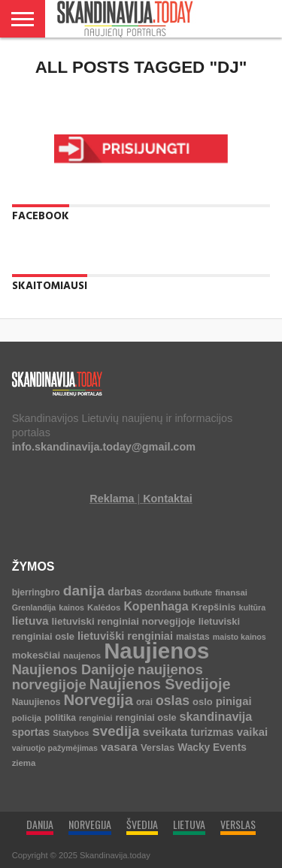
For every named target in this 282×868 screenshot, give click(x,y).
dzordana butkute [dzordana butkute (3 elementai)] (179, 592)
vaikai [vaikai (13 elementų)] (252, 732)
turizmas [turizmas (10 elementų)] (212, 732)
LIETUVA (189, 824)
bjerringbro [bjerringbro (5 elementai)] (36, 592)
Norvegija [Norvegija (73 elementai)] (98, 700)
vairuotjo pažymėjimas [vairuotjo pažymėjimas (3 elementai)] (55, 748)
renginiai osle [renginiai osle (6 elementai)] (146, 718)
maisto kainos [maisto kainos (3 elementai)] (240, 637)
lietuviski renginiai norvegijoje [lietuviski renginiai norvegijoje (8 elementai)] (124, 621)
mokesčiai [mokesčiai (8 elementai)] (36, 655)
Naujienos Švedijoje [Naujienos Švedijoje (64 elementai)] (160, 684)
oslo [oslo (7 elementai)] (203, 702)
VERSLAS (238, 824)
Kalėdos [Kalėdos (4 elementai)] (104, 607)
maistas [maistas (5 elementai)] (193, 637)
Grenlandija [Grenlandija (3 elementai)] (34, 607)
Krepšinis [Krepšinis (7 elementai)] (214, 607)
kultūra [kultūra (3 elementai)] (253, 607)
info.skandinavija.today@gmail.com (104, 447)
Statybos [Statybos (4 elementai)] (71, 733)
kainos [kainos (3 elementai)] (71, 607)
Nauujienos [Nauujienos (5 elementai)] (36, 702)
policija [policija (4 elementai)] (27, 718)
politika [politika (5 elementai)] (60, 718)
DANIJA (40, 824)
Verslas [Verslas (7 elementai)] (158, 747)
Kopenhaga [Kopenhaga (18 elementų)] (156, 606)
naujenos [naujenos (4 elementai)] (82, 656)
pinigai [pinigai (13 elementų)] (234, 701)
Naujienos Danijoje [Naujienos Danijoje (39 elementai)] (73, 669)
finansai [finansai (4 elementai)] (231, 592)
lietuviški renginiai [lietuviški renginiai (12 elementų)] (125, 636)
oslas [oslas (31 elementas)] (173, 701)
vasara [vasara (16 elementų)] (119, 747)
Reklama (112, 499)
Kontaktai (168, 499)
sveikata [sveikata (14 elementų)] (165, 732)
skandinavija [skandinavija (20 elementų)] (215, 716)
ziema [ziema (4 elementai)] (24, 763)
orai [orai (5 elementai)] (144, 702)
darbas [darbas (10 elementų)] (125, 592)
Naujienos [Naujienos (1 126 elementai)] (156, 651)
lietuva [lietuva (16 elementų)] (30, 621)
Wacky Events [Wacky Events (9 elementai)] (212, 747)
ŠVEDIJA (142, 824)
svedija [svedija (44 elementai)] (115, 731)
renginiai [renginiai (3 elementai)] (96, 718)
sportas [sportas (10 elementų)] (31, 732)
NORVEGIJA (90, 824)
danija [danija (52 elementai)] (84, 591)
